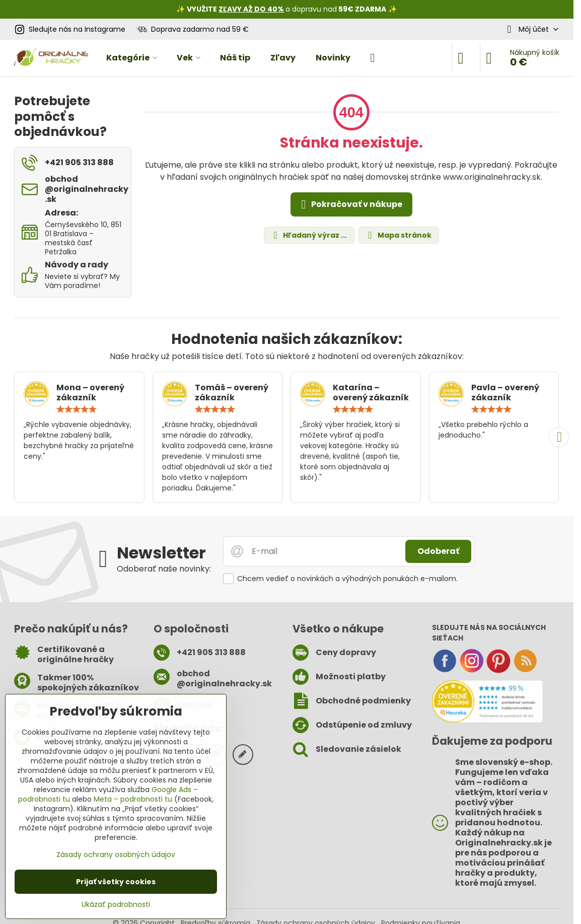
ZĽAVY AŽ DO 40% (251, 9)
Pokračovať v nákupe (350, 204)
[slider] (77, 409)
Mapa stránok (398, 235)
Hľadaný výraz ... (309, 235)
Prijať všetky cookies (116, 882)
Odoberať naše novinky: (164, 569)
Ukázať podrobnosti (116, 905)
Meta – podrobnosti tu (133, 799)
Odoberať (438, 551)
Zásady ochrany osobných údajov (116, 855)
